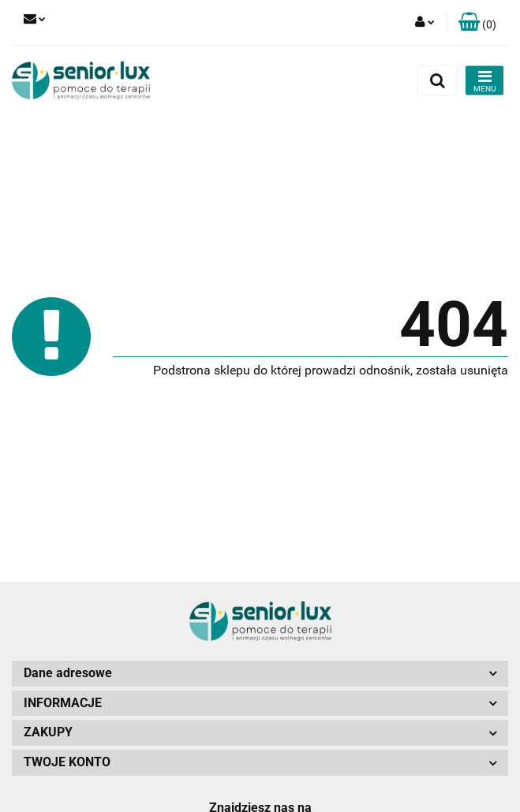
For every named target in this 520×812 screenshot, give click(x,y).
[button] (477, 22)
